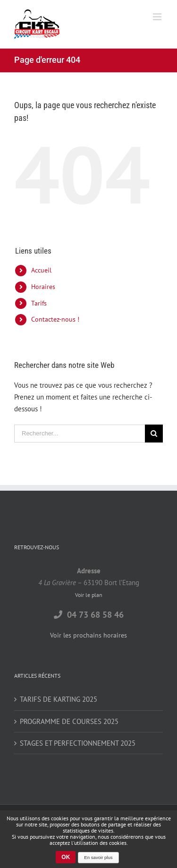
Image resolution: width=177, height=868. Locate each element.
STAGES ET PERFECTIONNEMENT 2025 (78, 743)
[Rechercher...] (80, 434)
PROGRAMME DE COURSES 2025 (69, 721)
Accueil (41, 270)
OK (66, 857)
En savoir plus (98, 857)
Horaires (43, 287)
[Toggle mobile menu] (158, 17)
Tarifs (39, 303)
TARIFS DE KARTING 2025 (59, 699)
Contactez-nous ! (55, 319)
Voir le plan (89, 595)
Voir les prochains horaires (88, 635)
